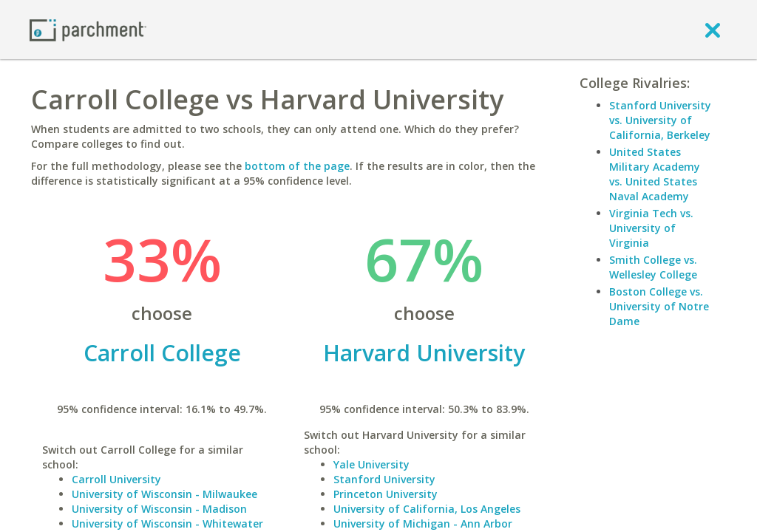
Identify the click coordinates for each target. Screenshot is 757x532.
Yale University (371, 464)
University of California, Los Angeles (427, 509)
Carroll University (116, 479)
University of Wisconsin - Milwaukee (164, 494)
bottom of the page (297, 166)
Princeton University (386, 494)
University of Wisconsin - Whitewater (167, 524)
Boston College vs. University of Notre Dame (659, 306)
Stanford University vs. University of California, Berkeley (660, 120)
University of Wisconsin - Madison (159, 509)
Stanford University (384, 479)
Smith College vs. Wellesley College (653, 267)
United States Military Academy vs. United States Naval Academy (655, 174)
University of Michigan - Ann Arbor (423, 524)
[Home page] (88, 29)
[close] (713, 30)
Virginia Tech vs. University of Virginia (651, 228)
